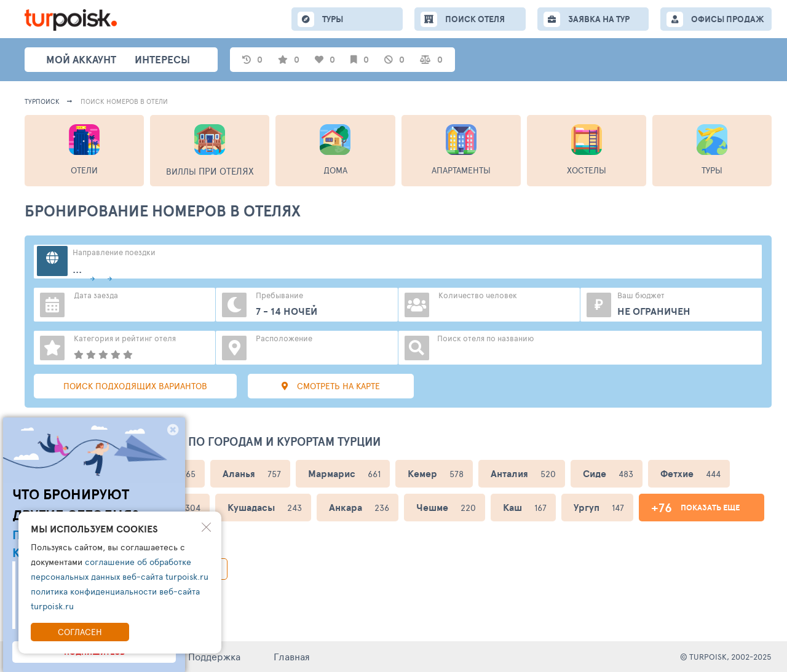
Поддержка (214, 656)
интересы (162, 59)
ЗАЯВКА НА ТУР (599, 19)
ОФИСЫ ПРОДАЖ (728, 19)
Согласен (80, 632)
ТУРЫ (333, 19)
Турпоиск (42, 101)
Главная (292, 656)
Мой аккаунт (81, 59)
